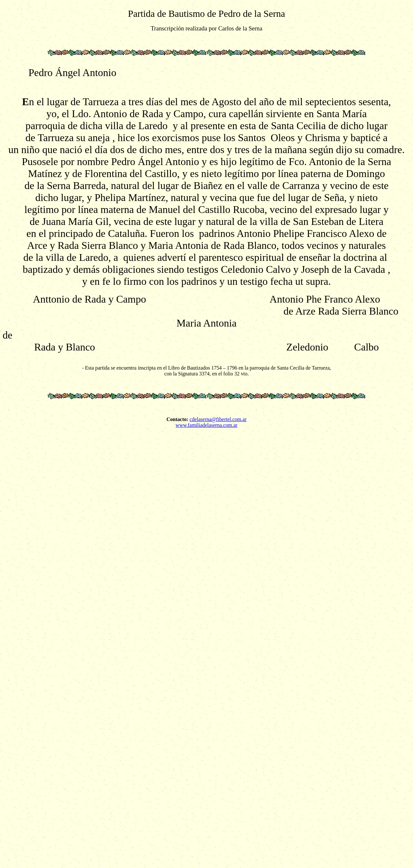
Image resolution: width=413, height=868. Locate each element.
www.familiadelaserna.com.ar (206, 425)
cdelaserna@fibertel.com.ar (218, 419)
